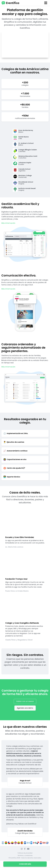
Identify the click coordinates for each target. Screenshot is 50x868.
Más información (8, 223)
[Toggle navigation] (46, 3)
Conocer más (25, 864)
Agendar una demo (25, 708)
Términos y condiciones (25, 856)
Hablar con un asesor (25, 701)
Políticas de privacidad (25, 853)
